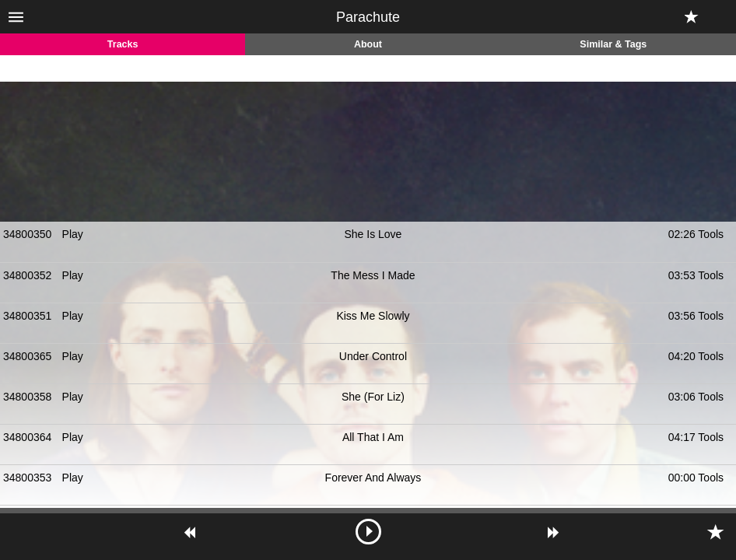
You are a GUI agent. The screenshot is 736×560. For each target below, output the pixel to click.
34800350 (27, 234)
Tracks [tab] (123, 44)
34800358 (27, 397)
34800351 (27, 316)
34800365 (27, 356)
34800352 (27, 275)
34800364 (27, 437)
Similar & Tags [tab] (613, 44)
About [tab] (368, 44)
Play (73, 234)
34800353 (27, 478)
